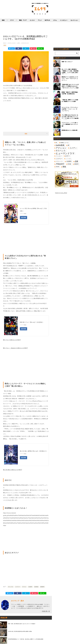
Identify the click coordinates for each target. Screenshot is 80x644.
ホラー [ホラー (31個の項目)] (67, 156)
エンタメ (32, 20)
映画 (3, 20)
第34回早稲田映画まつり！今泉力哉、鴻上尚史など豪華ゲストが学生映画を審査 (26, 639)
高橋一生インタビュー (67, 62)
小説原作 (30, 587)
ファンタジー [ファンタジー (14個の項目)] (59, 156)
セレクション (74, 20)
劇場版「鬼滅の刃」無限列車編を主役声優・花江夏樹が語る (70, 93)
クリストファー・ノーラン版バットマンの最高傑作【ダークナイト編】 (70, 124)
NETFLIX (47, 20)
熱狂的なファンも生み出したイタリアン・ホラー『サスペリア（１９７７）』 (70, 79)
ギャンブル (11, 587)
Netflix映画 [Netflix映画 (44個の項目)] (60, 145)
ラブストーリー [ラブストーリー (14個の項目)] (59, 161)
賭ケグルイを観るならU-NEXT (12, 340)
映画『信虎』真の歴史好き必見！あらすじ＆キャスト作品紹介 (22, 624)
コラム (55, 20)
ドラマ (12, 20)
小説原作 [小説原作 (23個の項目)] (69, 161)
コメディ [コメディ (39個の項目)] (73, 148)
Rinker (25, 214)
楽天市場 (24, 218)
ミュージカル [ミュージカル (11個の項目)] (68, 159)
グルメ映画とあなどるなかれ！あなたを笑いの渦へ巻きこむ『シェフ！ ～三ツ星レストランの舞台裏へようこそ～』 (70, 117)
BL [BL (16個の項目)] (56, 143)
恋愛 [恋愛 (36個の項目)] (76, 161)
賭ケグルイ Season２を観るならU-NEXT (15, 348)
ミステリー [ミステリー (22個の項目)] (59, 159)
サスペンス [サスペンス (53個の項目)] (61, 151)
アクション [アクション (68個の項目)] (61, 148)
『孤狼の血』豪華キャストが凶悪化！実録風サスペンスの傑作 (70, 101)
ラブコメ (24, 587)
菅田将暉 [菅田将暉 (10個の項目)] (57, 167)
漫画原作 (42, 587)
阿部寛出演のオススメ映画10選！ (70, 130)
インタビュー (64, 20)
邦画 (5, 45)
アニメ (40, 20)
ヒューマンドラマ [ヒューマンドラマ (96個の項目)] (65, 153)
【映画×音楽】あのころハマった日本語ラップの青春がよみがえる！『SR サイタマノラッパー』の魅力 (70, 86)
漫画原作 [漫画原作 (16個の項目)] (76, 164)
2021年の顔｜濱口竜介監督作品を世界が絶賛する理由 (20, 631)
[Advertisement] (26, 28)
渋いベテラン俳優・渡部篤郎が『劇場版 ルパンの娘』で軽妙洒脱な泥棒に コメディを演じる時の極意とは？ (70, 71)
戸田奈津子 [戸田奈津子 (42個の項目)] (60, 164)
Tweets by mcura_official (61, 193)
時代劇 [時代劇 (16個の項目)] (69, 164)
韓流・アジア (23, 20)
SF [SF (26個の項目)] (68, 145)
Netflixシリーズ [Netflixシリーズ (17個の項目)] (64, 143)
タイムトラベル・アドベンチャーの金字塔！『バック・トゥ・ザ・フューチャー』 (70, 109)
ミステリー (18, 587)
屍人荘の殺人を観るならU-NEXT (13, 470)
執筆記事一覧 (46, 611)
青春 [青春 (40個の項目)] (64, 167)
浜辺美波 (36, 587)
